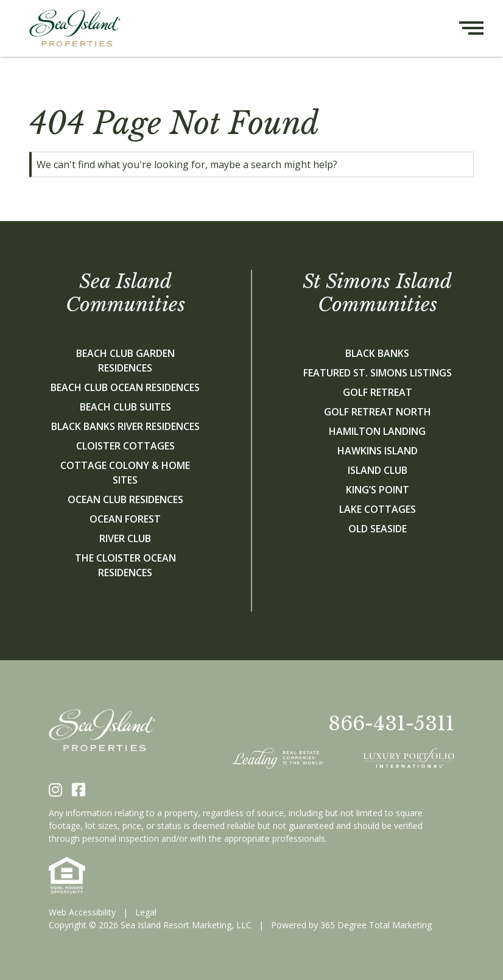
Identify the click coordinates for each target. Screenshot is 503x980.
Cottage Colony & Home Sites (125, 473)
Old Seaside (378, 529)
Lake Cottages (378, 509)
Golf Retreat (378, 392)
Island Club (378, 470)
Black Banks (377, 353)
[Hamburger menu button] (481, 28)
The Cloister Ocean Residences (125, 565)
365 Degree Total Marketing (376, 925)
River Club (125, 538)
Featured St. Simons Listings (378, 373)
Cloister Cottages (125, 446)
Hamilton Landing (377, 431)
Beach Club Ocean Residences (125, 387)
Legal (146, 912)
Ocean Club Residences (125, 499)
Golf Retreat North (378, 412)
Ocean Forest (125, 519)
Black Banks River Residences (125, 426)
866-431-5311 (391, 724)
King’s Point (378, 490)
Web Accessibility (82, 912)
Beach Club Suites (125, 407)
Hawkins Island (378, 451)
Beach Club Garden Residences (125, 361)
